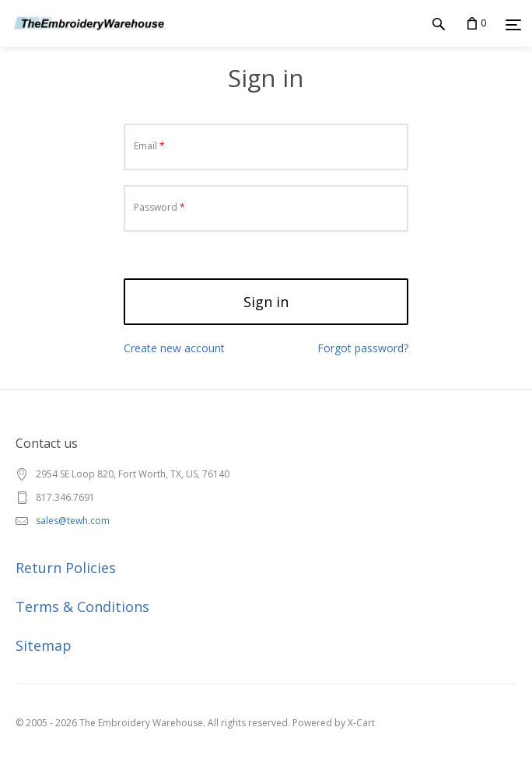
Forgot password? (363, 348)
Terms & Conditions (82, 606)
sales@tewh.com (73, 521)
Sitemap (44, 645)
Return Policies (66, 568)
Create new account (174, 348)
